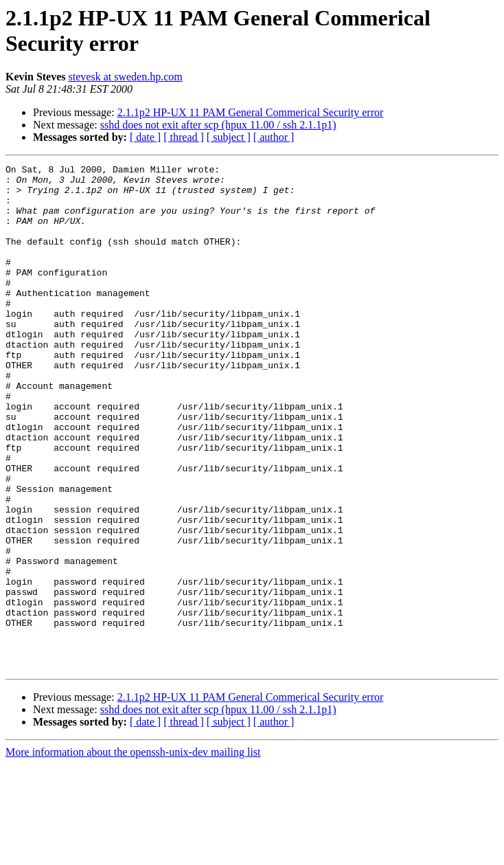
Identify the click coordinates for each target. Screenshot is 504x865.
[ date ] (145, 137)
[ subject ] (229, 137)
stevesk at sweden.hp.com (126, 77)
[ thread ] (184, 137)
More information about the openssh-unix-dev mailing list (133, 853)
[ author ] (274, 137)
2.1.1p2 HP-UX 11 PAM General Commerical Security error (251, 112)
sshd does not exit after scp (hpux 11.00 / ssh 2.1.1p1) (218, 125)
